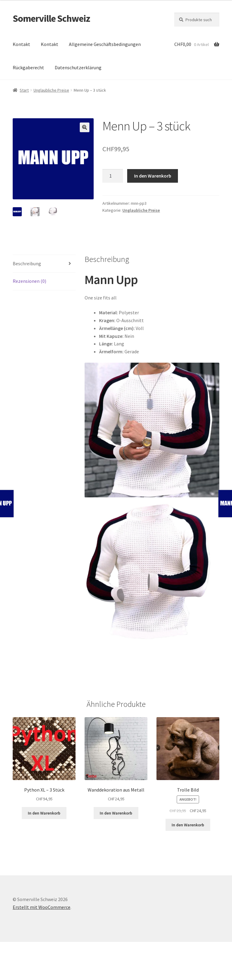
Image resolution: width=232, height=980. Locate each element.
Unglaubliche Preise (51, 90)
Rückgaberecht (28, 67)
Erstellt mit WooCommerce (42, 907)
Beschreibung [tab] (27, 263)
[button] (85, 127)
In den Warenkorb (153, 176)
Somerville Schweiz (51, 18)
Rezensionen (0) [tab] (29, 281)
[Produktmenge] (113, 176)
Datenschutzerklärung (78, 67)
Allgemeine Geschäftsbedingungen (105, 44)
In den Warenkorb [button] (44, 813)
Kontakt (21, 44)
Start (24, 90)
